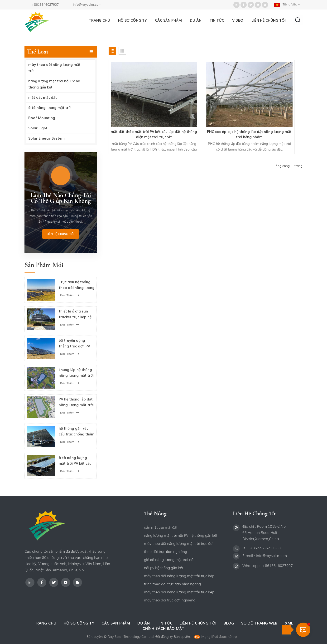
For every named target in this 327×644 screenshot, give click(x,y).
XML (291, 623)
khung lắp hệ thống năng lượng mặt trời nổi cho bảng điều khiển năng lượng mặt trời (76, 373)
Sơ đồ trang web (262, 623)
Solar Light (38, 128)
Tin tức (217, 20)
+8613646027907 (45, 5)
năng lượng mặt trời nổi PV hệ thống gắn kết (54, 84)
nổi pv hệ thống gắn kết (163, 568)
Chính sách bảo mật (163, 628)
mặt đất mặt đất (43, 98)
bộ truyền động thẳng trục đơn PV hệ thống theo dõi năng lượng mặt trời (76, 344)
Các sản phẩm (168, 20)
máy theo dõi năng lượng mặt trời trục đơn (179, 544)
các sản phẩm (115, 623)
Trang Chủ (99, 20)
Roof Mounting (42, 118)
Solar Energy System (46, 138)
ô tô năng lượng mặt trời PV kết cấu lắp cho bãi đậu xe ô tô (76, 461)
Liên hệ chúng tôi (61, 234)
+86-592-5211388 (265, 548)
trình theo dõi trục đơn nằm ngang (172, 584)
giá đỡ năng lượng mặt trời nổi (169, 560)
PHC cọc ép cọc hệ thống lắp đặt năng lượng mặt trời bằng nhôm (206, 112)
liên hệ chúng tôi (268, 20)
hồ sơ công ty (132, 20)
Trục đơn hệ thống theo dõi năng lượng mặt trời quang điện (77, 285)
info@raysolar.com (87, 5)
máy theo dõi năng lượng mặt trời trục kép (179, 576)
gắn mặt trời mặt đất (161, 527)
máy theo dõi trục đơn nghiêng (170, 600)
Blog (230, 623)
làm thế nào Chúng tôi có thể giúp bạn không (61, 198)
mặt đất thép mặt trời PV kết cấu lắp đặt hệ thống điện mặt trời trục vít (139, 112)
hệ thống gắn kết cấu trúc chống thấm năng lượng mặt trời (77, 432)
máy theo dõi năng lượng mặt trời (54, 68)
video (238, 20)
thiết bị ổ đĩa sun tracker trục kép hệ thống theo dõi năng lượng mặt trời (76, 314)
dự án (195, 20)
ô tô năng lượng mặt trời (50, 108)
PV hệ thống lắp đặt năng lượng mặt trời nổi (76, 402)
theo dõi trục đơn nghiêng (166, 552)
